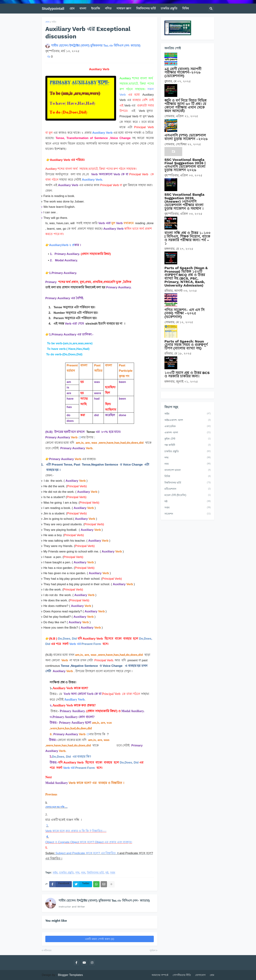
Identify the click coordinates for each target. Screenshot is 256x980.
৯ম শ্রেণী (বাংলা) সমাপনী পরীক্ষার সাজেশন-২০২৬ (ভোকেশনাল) (183, 72)
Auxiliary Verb (102, 133)
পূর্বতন (153, 950)
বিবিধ (188, 476)
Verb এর (75, 644)
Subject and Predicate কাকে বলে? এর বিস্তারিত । (86, 853)
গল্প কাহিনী (188, 445)
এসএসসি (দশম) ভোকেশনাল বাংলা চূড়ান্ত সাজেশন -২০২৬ (186, 137)
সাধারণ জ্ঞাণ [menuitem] (124, 8)
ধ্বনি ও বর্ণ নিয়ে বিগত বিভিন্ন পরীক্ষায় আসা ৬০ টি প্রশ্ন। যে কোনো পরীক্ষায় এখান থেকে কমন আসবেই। (185, 106)
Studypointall (53, 9)
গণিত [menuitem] (108, 8)
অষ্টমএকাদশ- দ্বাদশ (188, 420)
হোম (47, 22)
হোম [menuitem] (72, 8)
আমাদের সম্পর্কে (160, 975)
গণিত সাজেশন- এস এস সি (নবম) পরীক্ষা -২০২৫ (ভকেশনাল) (184, 313)
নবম (83, 873)
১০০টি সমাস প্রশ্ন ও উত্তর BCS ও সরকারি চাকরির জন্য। (187, 375)
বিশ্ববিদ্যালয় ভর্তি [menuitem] (146, 8)
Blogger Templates (70, 975)
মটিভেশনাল (188, 489)
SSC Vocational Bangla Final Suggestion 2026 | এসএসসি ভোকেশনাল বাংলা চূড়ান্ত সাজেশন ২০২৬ (185, 165)
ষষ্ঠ (107, 873)
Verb (123, 95)
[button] (211, 9)
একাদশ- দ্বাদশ (188, 433)
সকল (151, 89)
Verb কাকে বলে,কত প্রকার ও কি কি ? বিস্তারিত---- (76, 831)
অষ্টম (54, 22)
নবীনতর (47, 950)
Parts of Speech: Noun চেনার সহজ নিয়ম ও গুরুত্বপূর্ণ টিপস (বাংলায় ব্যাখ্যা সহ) (186, 345)
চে (80, 437)
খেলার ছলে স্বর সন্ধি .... (56, 807)
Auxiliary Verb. (92, 180)
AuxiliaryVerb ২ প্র (62, 245)
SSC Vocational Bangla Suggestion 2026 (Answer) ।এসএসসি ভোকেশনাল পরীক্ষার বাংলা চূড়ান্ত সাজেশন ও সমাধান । (184, 201)
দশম (77, 873)
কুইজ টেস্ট (188, 439)
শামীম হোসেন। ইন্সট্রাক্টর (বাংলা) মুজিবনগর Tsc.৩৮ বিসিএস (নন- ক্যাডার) (104, 901)
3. (47, 826)
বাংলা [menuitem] (83, 8)
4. (48, 837)
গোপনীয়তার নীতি (182, 975)
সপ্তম (113, 873)
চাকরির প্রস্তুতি (66, 873)
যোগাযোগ (200, 975)
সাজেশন (188, 514)
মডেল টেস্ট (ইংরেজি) (188, 495)
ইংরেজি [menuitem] (96, 8)
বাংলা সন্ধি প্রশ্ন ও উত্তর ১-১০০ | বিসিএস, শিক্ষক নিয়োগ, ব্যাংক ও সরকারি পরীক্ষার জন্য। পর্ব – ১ (187, 238)
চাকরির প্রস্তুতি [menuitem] (169, 8)
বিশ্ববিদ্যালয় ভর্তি (95, 873)
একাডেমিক (188, 426)
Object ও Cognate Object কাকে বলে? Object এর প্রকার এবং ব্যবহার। (89, 842)
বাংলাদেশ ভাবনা (188, 470)
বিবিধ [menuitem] (186, 8)
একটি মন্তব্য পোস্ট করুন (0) (100, 939)
